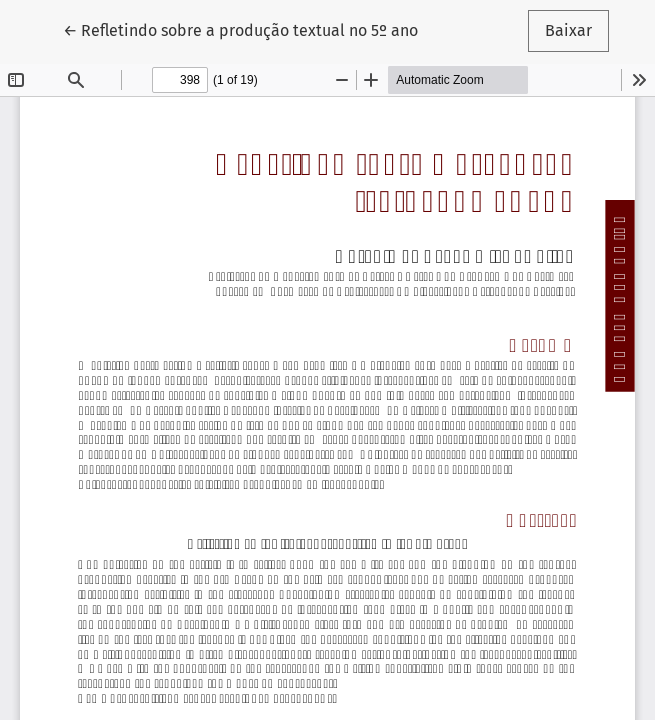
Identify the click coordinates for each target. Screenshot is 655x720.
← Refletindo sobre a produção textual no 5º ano (240, 29)
